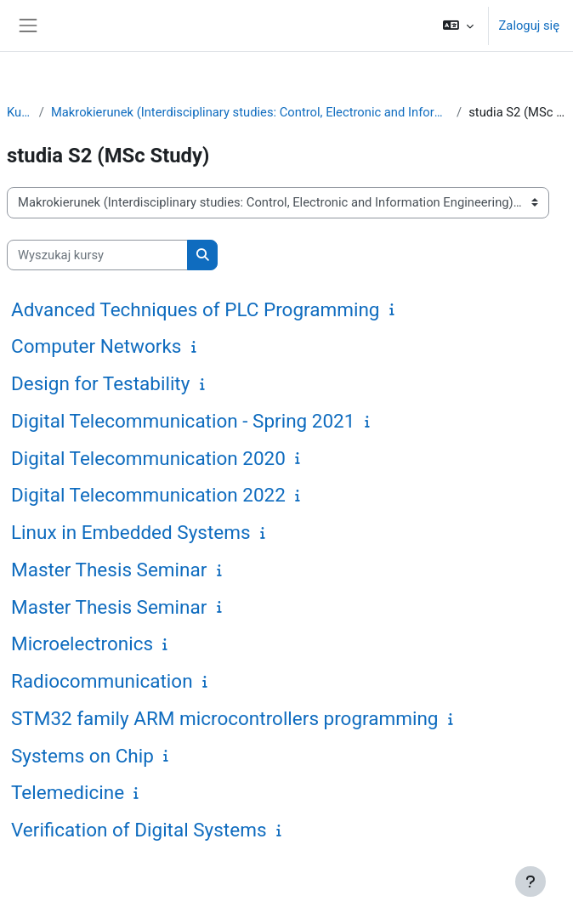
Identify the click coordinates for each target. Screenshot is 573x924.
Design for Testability (100, 383)
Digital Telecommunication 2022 (148, 495)
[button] (458, 26)
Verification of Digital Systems (139, 830)
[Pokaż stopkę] (530, 881)
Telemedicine (68, 792)
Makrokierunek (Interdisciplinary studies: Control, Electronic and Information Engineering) (250, 112)
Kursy (20, 112)
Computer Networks (96, 346)
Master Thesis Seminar (109, 570)
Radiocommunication (102, 681)
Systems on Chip (82, 756)
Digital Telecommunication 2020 (148, 458)
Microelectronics (82, 643)
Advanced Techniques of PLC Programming (196, 309)
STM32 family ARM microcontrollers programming (225, 718)
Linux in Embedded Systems (131, 532)
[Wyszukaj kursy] (97, 255)
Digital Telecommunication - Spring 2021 (183, 421)
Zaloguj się (529, 26)
